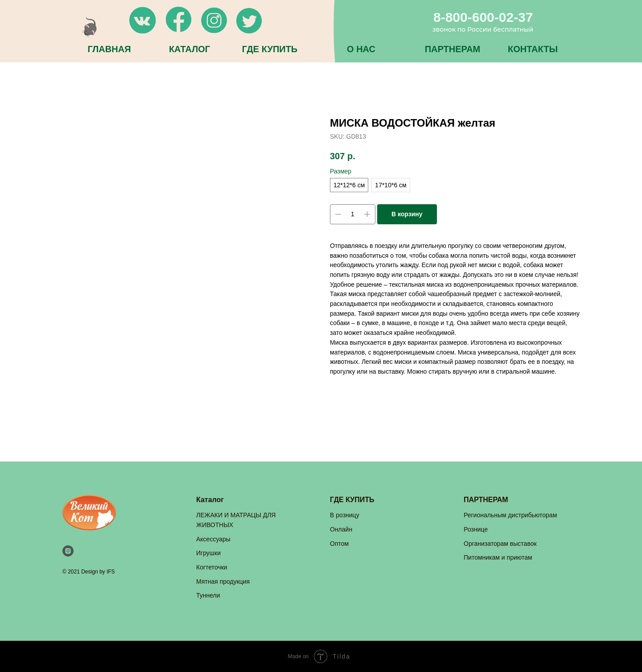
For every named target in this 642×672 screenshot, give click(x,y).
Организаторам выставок (500, 544)
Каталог (210, 500)
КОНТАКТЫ (533, 49)
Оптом (339, 544)
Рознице (476, 529)
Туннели (208, 595)
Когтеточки (212, 567)
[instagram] (68, 551)
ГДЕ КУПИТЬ (270, 49)
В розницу (345, 515)
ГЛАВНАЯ (109, 49)
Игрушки (208, 553)
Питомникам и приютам (498, 557)
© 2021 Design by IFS (89, 572)
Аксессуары (213, 539)
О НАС (361, 49)
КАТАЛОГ (189, 49)
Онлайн (341, 529)
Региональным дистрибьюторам (510, 515)
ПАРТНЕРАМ (453, 49)
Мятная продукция (223, 581)
